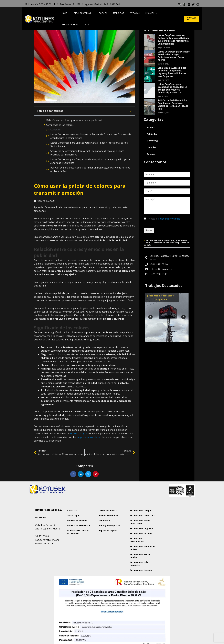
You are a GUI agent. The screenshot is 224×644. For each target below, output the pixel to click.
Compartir (56, 130)
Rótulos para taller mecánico (142, 590)
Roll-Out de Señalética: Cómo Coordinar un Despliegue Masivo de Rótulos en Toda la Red (90, 169)
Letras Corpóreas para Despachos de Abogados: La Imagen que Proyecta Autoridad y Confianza (90, 161)
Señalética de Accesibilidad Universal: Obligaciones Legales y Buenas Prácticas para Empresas (87, 153)
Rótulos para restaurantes (139, 561)
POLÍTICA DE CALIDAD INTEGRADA (81, 543)
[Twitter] (193, 4)
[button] (92, 13)
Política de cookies (80, 526)
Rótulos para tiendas (139, 600)
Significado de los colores (60, 125)
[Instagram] (198, 4)
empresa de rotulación (89, 437)
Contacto (75, 512)
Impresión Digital (110, 542)
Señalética (106, 526)
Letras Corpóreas (110, 512)
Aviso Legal (76, 519)
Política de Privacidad (169, 219)
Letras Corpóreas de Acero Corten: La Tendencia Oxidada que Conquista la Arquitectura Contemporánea (91, 136)
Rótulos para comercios (139, 523)
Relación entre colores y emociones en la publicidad (74, 120)
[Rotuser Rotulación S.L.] (175, 530)
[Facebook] (189, 4)
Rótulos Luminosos (111, 519)
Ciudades (152, 147)
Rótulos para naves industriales (143, 533)
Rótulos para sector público (143, 581)
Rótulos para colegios (139, 514)
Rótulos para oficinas (139, 552)
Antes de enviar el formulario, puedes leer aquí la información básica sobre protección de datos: (166, 243)
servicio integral (79, 434)
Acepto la (164, 219)
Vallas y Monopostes (108, 534)
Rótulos (151, 127)
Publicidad (152, 134)
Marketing (152, 141)
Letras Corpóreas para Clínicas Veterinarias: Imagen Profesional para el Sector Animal (89, 145)
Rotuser (151, 154)
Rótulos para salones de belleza (142, 571)
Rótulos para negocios (139, 542)
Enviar (149, 230)
